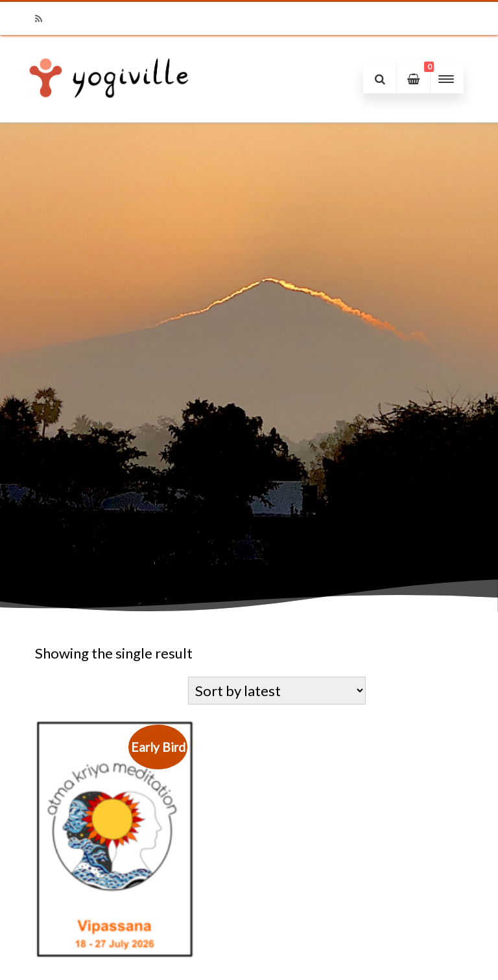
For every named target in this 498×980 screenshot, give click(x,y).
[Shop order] (277, 691)
